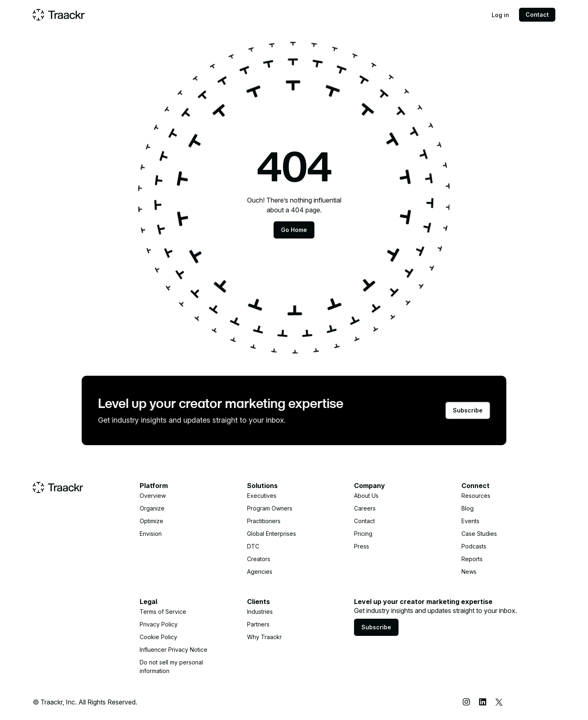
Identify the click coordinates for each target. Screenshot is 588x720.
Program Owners (270, 508)
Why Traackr (264, 637)
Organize (152, 508)
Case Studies (479, 534)
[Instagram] (466, 702)
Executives (262, 496)
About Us (366, 496)
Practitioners (264, 521)
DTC (253, 546)
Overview (153, 496)
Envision (151, 534)
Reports (472, 559)
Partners (258, 624)
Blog (468, 508)
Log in (500, 15)
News (469, 572)
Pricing (363, 534)
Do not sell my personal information (171, 667)
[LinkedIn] (483, 702)
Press (362, 546)
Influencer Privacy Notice (174, 650)
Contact (537, 14)
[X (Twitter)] (499, 702)
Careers (365, 508)
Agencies (260, 572)
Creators (259, 559)
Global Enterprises (272, 534)
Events (470, 521)
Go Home (294, 230)
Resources (476, 496)
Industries (260, 612)
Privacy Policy (159, 624)
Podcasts (474, 546)
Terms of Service (163, 612)
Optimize (151, 521)
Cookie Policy (158, 637)
